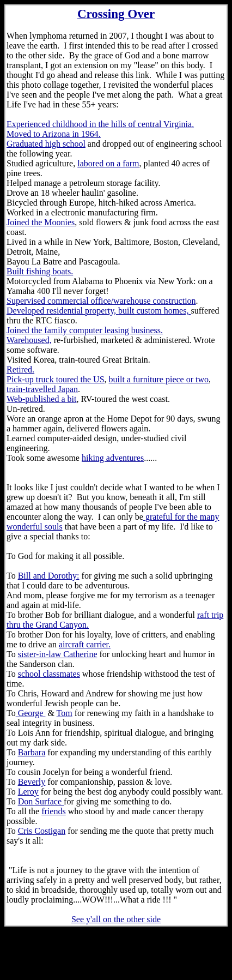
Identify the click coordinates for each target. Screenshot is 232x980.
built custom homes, (154, 311)
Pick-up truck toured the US (56, 379)
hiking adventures (113, 458)
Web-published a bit (41, 399)
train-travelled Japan (42, 389)
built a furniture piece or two (159, 379)
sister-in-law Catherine (58, 654)
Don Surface (41, 801)
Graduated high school (46, 144)
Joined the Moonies (41, 222)
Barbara (32, 752)
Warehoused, (29, 340)
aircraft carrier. (85, 644)
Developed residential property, (62, 311)
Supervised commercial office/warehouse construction (101, 301)
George (31, 713)
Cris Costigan (42, 831)
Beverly (32, 782)
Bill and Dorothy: (49, 576)
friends (53, 811)
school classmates (49, 674)
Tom (65, 713)
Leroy (28, 792)
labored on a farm (108, 163)
